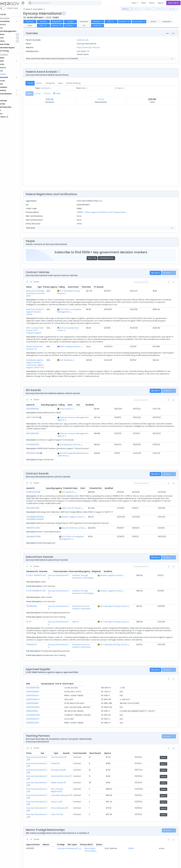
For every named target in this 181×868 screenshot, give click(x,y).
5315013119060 (41, 672)
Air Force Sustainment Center (110, 320)
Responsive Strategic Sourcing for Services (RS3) (56, 291)
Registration (66, 22)
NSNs (66, 25)
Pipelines (9, 34)
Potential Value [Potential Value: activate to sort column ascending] (127, 464)
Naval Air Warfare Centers (89, 501)
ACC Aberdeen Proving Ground (111, 291)
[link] (173, 282)
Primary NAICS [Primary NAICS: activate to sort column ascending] (149, 788)
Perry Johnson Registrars (79, 741)
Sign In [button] (161, 3)
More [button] (134, 3)
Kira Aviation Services (100, 792)
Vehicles (9, 64)
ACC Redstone (103, 348)
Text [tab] (173, 33)
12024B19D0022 (42, 392)
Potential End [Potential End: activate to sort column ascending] (154, 464)
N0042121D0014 (42, 414)
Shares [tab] (48, 83)
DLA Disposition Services (70, 422)
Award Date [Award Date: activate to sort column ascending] (143, 287)
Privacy (59, 864)
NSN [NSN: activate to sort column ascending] (37, 644)
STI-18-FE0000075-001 (45, 559)
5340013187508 (42, 648)
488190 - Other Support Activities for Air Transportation (107, 212)
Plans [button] (144, 3)
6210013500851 (41, 664)
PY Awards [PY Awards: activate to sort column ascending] (169, 287)
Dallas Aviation (75, 736)
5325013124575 (42, 683)
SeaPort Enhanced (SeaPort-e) (49, 334)
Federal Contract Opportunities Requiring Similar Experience (61, 839)
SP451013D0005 (42, 422)
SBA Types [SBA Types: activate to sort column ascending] (128, 788)
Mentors (93, 25)
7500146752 (40, 608)
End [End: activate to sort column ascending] (150, 388)
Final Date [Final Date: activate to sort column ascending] (156, 287)
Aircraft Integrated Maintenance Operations (80, 431)
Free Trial (96, 258)
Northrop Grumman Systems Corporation (99, 572)
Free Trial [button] (173, 3)
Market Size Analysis (43, 849)
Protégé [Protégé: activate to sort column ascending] (95, 788)
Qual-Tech (73, 760)
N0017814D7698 (42, 431)
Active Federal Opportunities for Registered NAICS (57, 852)
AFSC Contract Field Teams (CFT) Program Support (58, 320)
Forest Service (66, 392)
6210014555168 (42, 652)
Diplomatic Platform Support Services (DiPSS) (55, 304)
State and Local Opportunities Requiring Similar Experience (60, 842)
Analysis (52, 22)
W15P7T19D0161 (42, 400)
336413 (145, 792)
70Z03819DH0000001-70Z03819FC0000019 (53, 492)
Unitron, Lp (73, 750)
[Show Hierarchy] (93, 40)
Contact (43, 864)
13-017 (38, 585)
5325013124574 (42, 656)
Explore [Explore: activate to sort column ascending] (167, 714)
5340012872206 (42, 676)
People (9, 84)
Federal (7, 8)
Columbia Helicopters (78, 746)
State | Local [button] (21, 8)
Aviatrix (72, 722)
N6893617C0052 (42, 501)
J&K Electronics (75, 718)
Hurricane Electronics (78, 732)
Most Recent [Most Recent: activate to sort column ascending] (151, 714)
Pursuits (9, 38)
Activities (10, 41)
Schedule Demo (111, 258)
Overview (39, 22)
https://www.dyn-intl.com (94, 47)
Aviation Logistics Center (89, 492)
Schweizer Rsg (75, 727)
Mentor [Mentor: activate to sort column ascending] (61, 788)
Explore (168, 718)
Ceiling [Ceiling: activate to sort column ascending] (131, 287)
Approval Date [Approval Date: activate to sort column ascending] (42, 788)
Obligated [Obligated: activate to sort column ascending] (157, 542)
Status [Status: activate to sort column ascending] (167, 788)
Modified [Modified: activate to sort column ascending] (165, 388)
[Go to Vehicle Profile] (49, 400)
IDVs (120, 22)
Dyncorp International (65, 546)
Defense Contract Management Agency (78, 400)
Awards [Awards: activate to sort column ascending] (115, 714)
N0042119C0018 (42, 483)
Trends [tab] (39, 83)
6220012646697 (42, 668)
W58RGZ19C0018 (42, 467)
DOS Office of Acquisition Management (95, 509)
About (35, 864)
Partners (79, 25)
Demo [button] (152, 3)
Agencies (10, 81)
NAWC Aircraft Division (88, 483)
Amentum (87, 40)
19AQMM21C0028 (42, 509)
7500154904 (41, 572)
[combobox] (73, 3)
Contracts (10, 25)
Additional (120, 25)
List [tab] (167, 33)
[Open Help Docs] (53, 9)
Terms (51, 864)
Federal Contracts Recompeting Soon (52, 845)
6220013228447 (42, 660)
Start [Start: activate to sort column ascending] (138, 388)
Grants (9, 28)
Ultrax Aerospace (76, 755)
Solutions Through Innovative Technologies (99, 546)
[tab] (38, 94)
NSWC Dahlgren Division (108, 334)
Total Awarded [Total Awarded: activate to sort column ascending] (131, 714)
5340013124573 (42, 679)
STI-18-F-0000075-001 (45, 546)
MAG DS (84, 585)
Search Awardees (42, 9)
